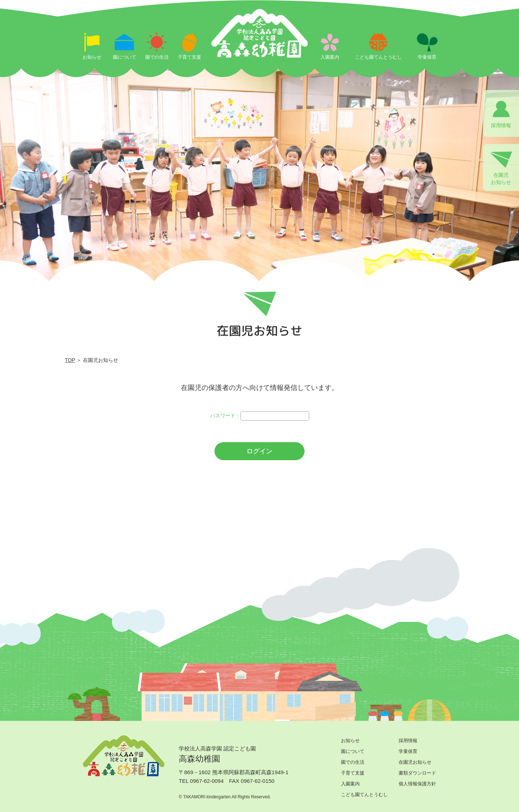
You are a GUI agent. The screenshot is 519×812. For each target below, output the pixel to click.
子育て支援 (353, 773)
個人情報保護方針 (417, 784)
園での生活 (353, 762)
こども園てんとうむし (364, 795)
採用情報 (408, 741)
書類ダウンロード (417, 773)
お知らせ (350, 741)
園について (353, 751)
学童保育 (408, 751)
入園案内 (350, 784)
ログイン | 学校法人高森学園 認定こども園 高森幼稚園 (260, 51)
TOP (70, 360)
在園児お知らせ (415, 762)
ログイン (259, 451)
